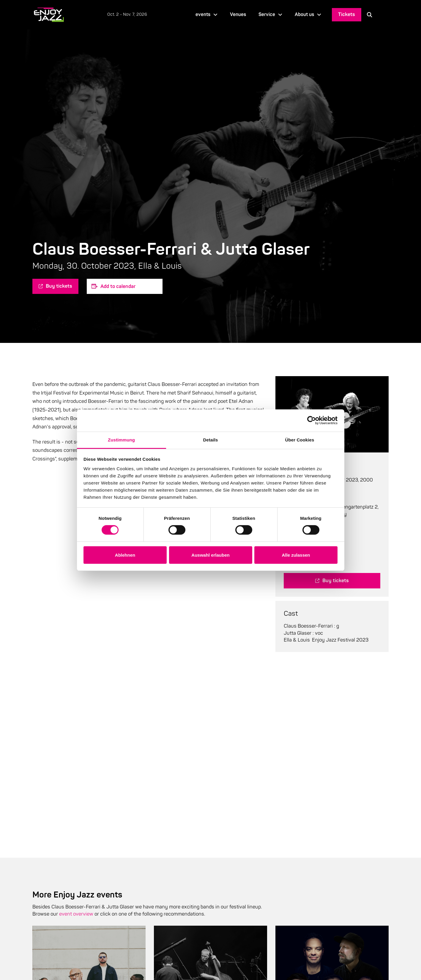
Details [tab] (211, 440)
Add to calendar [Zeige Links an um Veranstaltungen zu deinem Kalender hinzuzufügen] (118, 286)
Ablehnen (125, 555)
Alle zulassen (296, 555)
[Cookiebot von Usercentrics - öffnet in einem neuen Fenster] (312, 420)
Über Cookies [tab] (300, 440)
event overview (76, 914)
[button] (370, 15)
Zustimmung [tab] (121, 440)
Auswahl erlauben (210, 555)
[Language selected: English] (383, 15)
